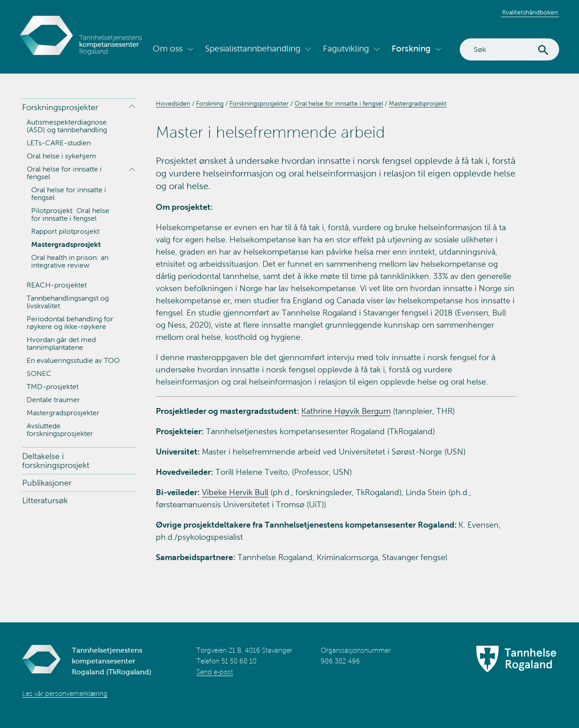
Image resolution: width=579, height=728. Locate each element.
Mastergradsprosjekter (63, 413)
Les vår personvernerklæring (65, 694)
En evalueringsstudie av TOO (73, 360)
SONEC (39, 373)
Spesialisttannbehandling (253, 49)
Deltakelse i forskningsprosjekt (56, 461)
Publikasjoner (47, 483)
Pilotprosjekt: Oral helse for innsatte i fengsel (70, 214)
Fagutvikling (346, 49)
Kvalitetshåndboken (530, 12)
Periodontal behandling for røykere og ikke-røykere (70, 323)
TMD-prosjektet (53, 387)
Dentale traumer (53, 400)
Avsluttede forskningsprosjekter (60, 430)
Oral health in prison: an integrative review (70, 261)
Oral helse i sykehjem (61, 156)
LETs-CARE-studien (59, 143)
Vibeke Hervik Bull (235, 492)
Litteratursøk (45, 501)
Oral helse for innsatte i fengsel (64, 173)
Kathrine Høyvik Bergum (346, 411)
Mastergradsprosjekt (66, 244)
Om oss (168, 49)
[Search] (509, 49)
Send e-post (215, 672)
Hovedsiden (173, 104)
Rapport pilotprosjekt (65, 231)
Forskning (411, 49)
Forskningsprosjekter (60, 107)
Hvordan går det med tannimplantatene (61, 343)
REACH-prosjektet (57, 285)
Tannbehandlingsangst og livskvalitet (68, 302)
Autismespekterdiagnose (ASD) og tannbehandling (67, 126)
